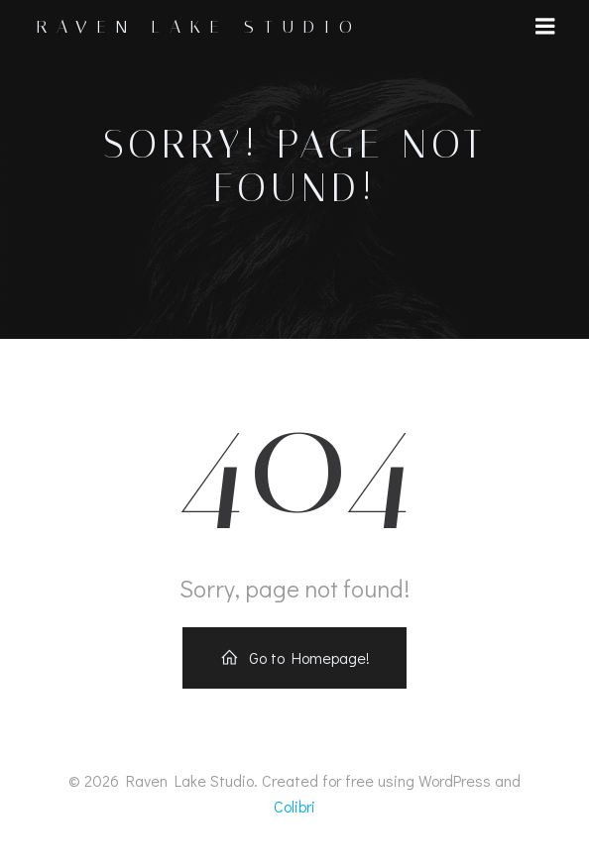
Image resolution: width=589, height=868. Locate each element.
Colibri (294, 806)
